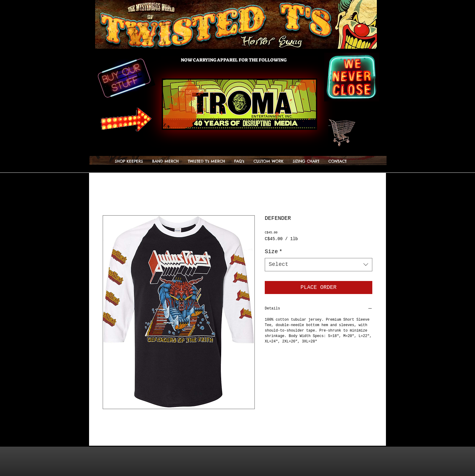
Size (274, 252)
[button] (345, 126)
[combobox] (319, 264)
